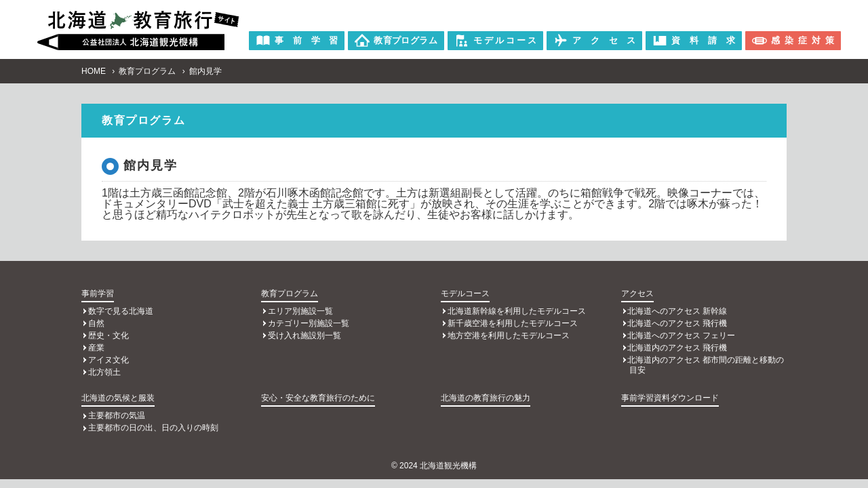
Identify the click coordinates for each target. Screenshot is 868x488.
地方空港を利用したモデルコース (509, 335)
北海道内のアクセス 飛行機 (677, 348)
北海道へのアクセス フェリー (681, 335)
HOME (94, 71)
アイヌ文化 (108, 360)
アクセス (637, 293)
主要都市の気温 (117, 415)
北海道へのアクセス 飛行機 (677, 323)
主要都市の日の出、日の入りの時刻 (153, 428)
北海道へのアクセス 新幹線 (677, 311)
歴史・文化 (108, 335)
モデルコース (465, 293)
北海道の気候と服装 (118, 398)
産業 (96, 348)
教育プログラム (147, 71)
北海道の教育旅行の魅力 (486, 398)
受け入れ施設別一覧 (304, 335)
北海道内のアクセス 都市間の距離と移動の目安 (706, 365)
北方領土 (104, 372)
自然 (96, 323)
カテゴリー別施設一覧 (309, 323)
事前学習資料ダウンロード (670, 398)
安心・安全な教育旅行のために (318, 398)
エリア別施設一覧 (300, 311)
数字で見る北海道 (121, 311)
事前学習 (98, 293)
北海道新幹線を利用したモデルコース (517, 311)
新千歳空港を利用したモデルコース (513, 323)
